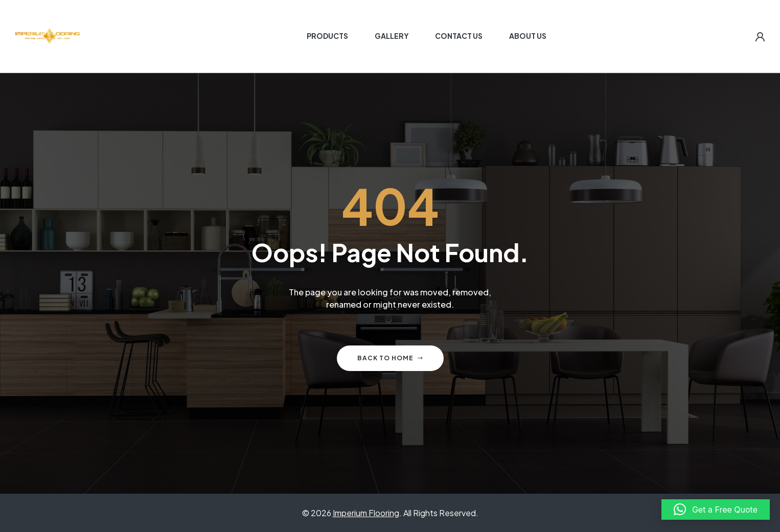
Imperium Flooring (366, 513)
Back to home (390, 358)
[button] (716, 510)
